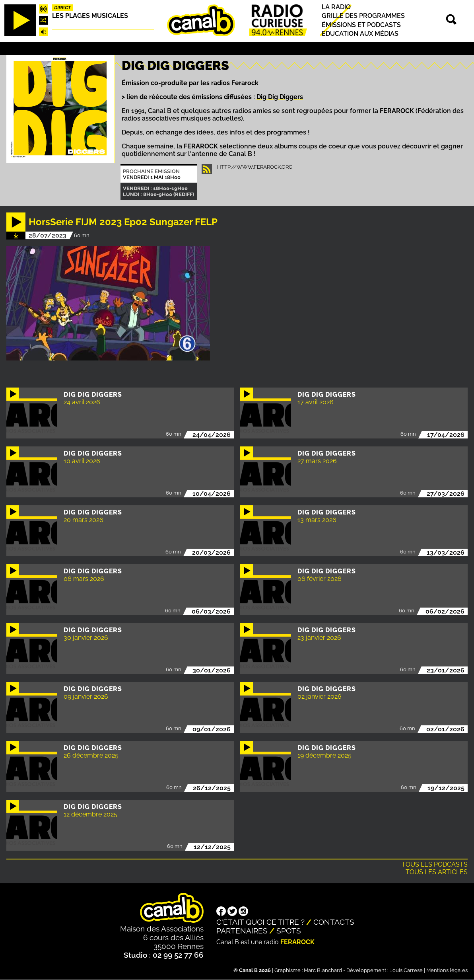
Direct (62, 8)
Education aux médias (360, 34)
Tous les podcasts (435, 864)
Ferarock (297, 942)
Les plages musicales (90, 16)
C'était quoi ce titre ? (260, 922)
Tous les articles (437, 872)
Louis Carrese (406, 970)
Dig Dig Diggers (280, 97)
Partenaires (242, 931)
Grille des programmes (363, 16)
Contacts (334, 922)
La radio (336, 7)
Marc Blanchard (323, 970)
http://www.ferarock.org (255, 167)
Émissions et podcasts (361, 25)
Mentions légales (447, 970)
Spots (289, 931)
